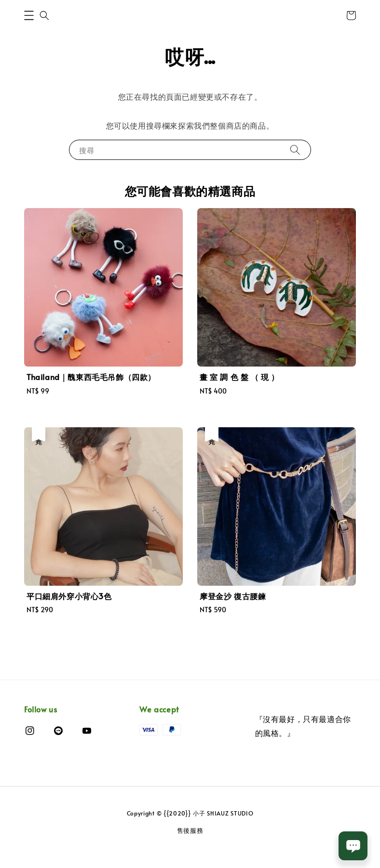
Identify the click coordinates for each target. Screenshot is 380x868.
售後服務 (190, 830)
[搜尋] (295, 150)
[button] (29, 15)
